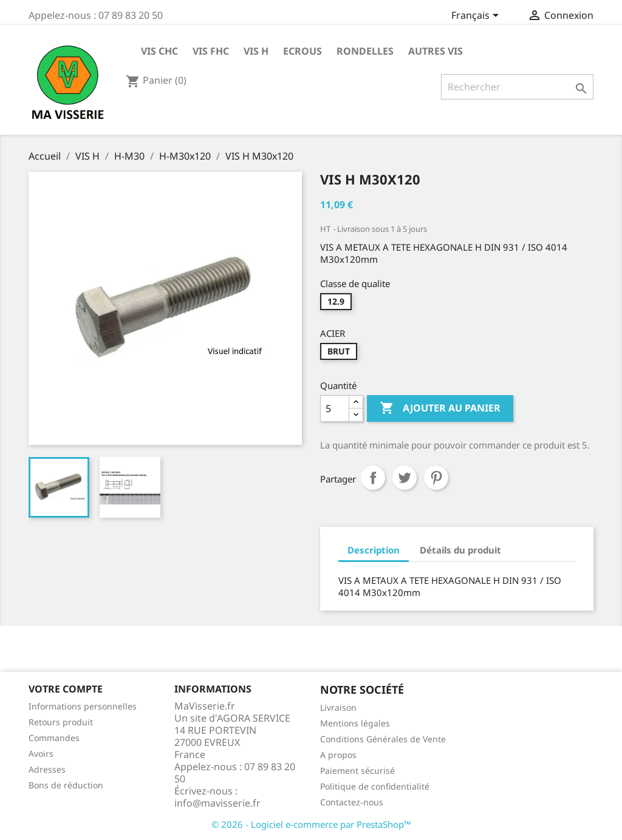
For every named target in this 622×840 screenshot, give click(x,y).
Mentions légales (355, 723)
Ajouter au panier (440, 408)
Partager (373, 478)
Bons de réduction (66, 785)
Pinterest (436, 478)
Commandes (54, 738)
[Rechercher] (517, 87)
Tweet (405, 478)
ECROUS (302, 51)
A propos (338, 755)
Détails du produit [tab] (460, 550)
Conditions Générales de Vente (383, 739)
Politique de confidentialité (375, 786)
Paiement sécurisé (357, 771)
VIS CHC (159, 51)
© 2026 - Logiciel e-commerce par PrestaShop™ (311, 824)
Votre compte (66, 689)
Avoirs (41, 754)
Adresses (47, 769)
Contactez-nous (352, 802)
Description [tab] (374, 550)
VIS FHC (211, 51)
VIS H (256, 51)
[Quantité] (335, 408)
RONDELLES (365, 51)
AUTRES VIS (436, 51)
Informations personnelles (83, 706)
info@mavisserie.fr (217, 803)
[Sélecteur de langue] (477, 16)
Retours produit (61, 722)
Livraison (338, 707)
